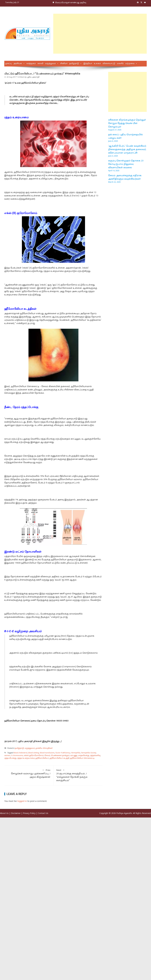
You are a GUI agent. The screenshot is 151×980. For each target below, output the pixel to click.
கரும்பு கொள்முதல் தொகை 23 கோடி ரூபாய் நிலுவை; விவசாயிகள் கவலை (126, 164)
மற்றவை (130, 64)
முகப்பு (8, 64)
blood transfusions (47, 753)
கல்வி (40, 64)
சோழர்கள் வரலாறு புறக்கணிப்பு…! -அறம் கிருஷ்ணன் (29, 773)
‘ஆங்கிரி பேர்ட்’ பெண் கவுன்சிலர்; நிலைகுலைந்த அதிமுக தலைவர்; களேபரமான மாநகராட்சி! (127, 150)
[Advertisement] (80, 34)
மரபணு (74, 756)
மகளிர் (120, 64)
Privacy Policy (29, 813)
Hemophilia (76, 753)
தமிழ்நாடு (74, 64)
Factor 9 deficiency (63, 753)
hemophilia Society (89, 753)
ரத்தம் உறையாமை (26, 758)
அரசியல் (18, 64)
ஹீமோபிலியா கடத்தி (59, 758)
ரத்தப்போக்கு (10, 758)
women (7, 756)
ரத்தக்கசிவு (95, 756)
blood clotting (33, 753)
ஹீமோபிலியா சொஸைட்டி (82, 758)
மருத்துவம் (50, 64)
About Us (4, 813)
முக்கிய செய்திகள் (44, 748)
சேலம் (47, 756)
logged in (22, 801)
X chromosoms (17, 756)
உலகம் (97, 64)
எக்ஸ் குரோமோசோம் (34, 756)
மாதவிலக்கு (84, 756)
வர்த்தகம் (31, 64)
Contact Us (43, 813)
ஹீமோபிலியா (42, 758)
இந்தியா (88, 64)
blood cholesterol (20, 753)
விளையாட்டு (109, 64)
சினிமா (64, 64)
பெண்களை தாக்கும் (60, 756)
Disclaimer (16, 813)
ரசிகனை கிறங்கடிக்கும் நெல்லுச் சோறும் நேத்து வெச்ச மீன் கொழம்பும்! (127, 123)
